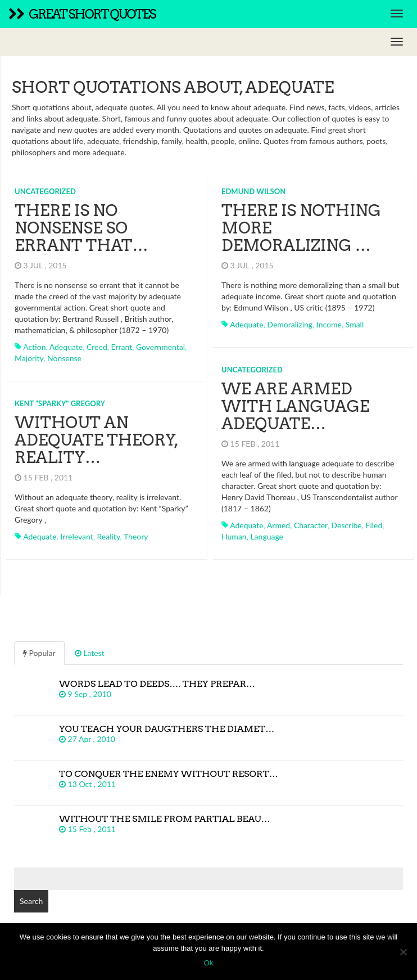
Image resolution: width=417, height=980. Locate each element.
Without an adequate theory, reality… (96, 440)
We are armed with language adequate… (295, 406)
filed (374, 525)
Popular (39, 653)
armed (278, 525)
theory (136, 536)
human (234, 536)
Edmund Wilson (253, 191)
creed (97, 347)
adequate (66, 347)
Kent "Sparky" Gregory (60, 403)
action (34, 347)
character (311, 525)
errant (122, 347)
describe (346, 525)
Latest (90, 653)
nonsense (64, 358)
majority (29, 358)
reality (109, 536)
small (355, 324)
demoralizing (290, 324)
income (329, 324)
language (267, 536)
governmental (160, 347)
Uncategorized (45, 191)
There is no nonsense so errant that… (81, 228)
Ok (209, 963)
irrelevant (76, 536)
